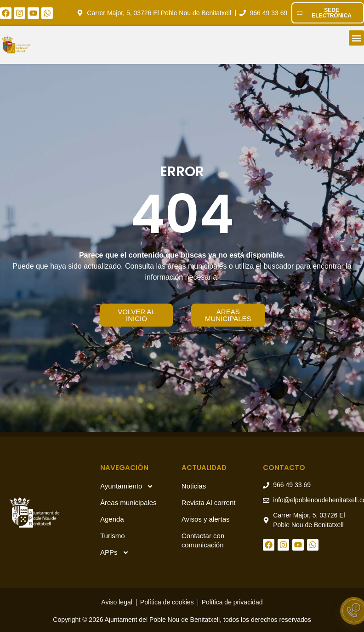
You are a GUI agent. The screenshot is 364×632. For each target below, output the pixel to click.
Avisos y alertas (206, 519)
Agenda (112, 519)
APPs (115, 553)
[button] (356, 38)
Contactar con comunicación (203, 540)
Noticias (194, 486)
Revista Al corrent (209, 503)
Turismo (113, 536)
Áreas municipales (128, 503)
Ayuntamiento (127, 486)
